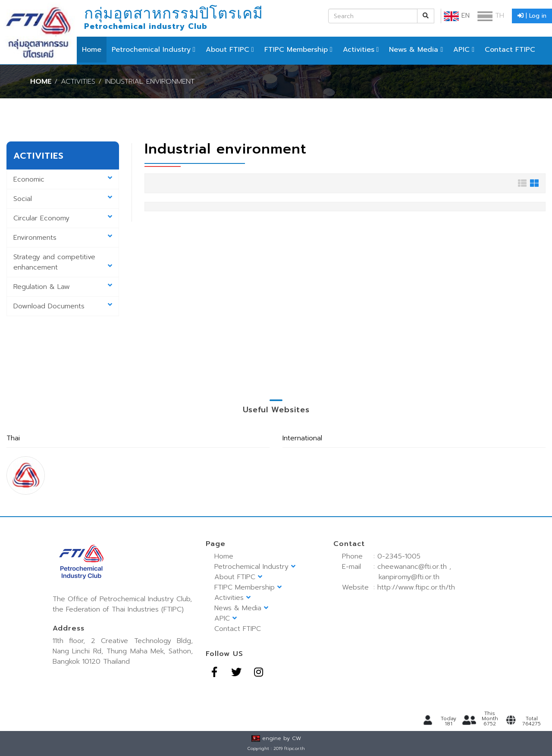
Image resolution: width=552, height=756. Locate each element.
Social (63, 199)
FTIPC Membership (296, 50)
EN (457, 16)
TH (491, 16)
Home (92, 50)
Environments (63, 238)
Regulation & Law (63, 287)
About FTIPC (227, 50)
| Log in (532, 16)
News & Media (414, 50)
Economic (63, 179)
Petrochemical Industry (151, 50)
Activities (359, 50)
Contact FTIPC (510, 50)
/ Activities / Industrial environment (124, 81)
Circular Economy (63, 218)
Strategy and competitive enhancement (63, 262)
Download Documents (63, 306)
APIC (461, 50)
